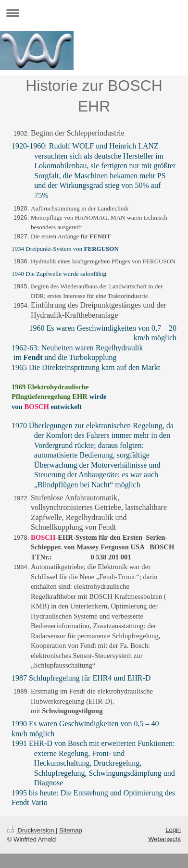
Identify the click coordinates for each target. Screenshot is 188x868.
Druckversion (31, 830)
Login (173, 830)
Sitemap (71, 830)
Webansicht (164, 839)
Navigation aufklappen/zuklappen (94, 13)
